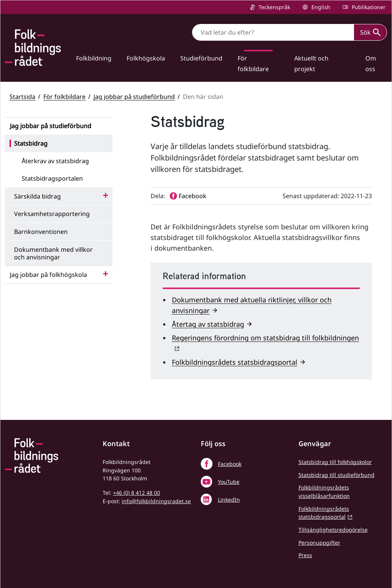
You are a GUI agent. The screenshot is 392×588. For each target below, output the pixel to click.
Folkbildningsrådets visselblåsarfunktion (324, 492)
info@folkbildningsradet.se (156, 501)
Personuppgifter (319, 543)
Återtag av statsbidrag (208, 324)
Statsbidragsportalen (52, 178)
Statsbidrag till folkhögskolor (335, 462)
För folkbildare (253, 64)
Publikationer (368, 7)
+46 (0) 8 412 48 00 (136, 493)
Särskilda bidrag (37, 196)
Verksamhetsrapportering (52, 214)
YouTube (229, 482)
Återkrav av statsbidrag (55, 161)
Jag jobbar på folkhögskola (48, 275)
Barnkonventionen (41, 232)
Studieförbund (201, 58)
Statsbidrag (31, 143)
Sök (370, 32)
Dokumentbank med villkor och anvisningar (53, 253)
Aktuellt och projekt (311, 64)
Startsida (22, 97)
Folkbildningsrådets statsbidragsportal (235, 362)
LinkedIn (229, 500)
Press (305, 555)
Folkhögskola (146, 58)
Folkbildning (94, 58)
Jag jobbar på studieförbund (134, 97)
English (320, 7)
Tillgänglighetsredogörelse (333, 530)
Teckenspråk (274, 7)
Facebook (230, 464)
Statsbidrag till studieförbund (336, 475)
